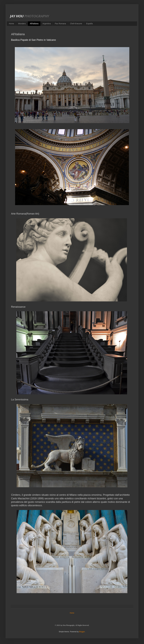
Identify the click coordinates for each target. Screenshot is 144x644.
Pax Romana (60, 24)
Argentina (47, 24)
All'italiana (34, 24)
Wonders (22, 24)
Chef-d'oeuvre (76, 24)
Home (11, 24)
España (89, 24)
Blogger (82, 632)
